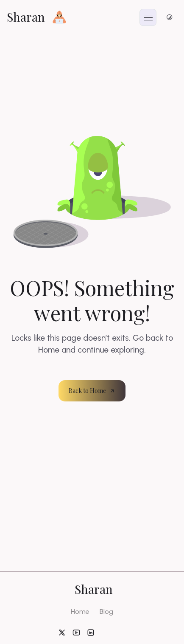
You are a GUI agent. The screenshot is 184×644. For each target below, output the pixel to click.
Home (80, 612)
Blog (106, 612)
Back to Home (92, 391)
